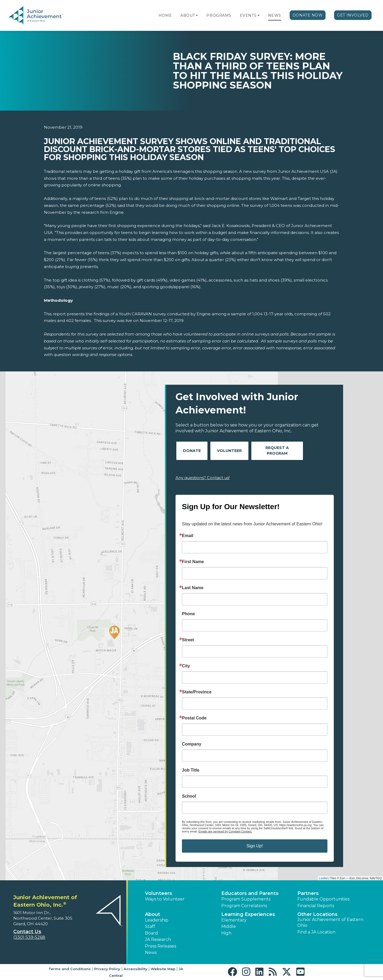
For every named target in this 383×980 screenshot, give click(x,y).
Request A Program (277, 451)
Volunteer (229, 451)
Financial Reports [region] (316, 906)
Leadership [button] (157, 920)
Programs (219, 15)
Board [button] (151, 933)
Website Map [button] (163, 969)
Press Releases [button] (161, 946)
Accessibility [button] (136, 969)
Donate (192, 451)
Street (188, 640)
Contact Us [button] (27, 932)
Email (188, 536)
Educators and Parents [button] (250, 893)
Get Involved (353, 15)
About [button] (153, 914)
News (275, 15)
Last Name (193, 588)
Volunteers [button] (159, 893)
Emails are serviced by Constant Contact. (225, 831)
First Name (193, 562)
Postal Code (194, 718)
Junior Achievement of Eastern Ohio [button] (330, 922)
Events (248, 15)
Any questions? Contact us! (203, 478)
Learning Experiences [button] (248, 914)
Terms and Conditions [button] (70, 969)
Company (192, 744)
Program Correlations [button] (244, 906)
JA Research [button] (158, 939)
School (189, 796)
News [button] (151, 952)
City (186, 666)
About (188, 15)
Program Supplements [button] (246, 899)
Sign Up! (255, 846)
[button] (197, 15)
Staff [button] (150, 926)
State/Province (197, 692)
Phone (188, 614)
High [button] (226, 933)
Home (165, 15)
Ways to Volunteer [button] (165, 899)
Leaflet (323, 878)
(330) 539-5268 (29, 937)
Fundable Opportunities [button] (323, 899)
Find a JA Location (316, 932)
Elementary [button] (234, 920)
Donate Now (308, 15)
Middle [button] (229, 926)
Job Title (191, 770)
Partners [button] (308, 893)
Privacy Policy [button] (107, 969)
